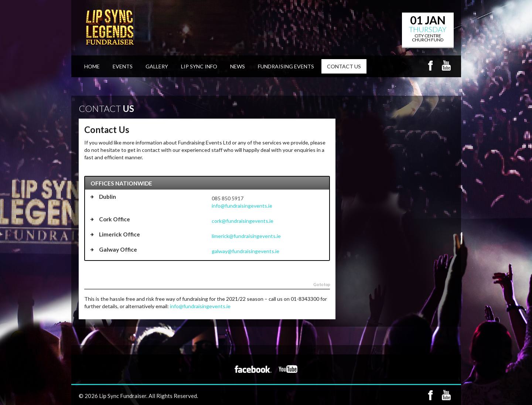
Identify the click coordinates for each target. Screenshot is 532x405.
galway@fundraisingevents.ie (245, 251)
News (238, 66)
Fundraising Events (286, 66)
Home (92, 66)
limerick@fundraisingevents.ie (246, 236)
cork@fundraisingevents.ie (243, 221)
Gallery (157, 66)
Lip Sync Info (199, 66)
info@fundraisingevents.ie (242, 206)
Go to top (322, 285)
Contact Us (344, 66)
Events (123, 66)
